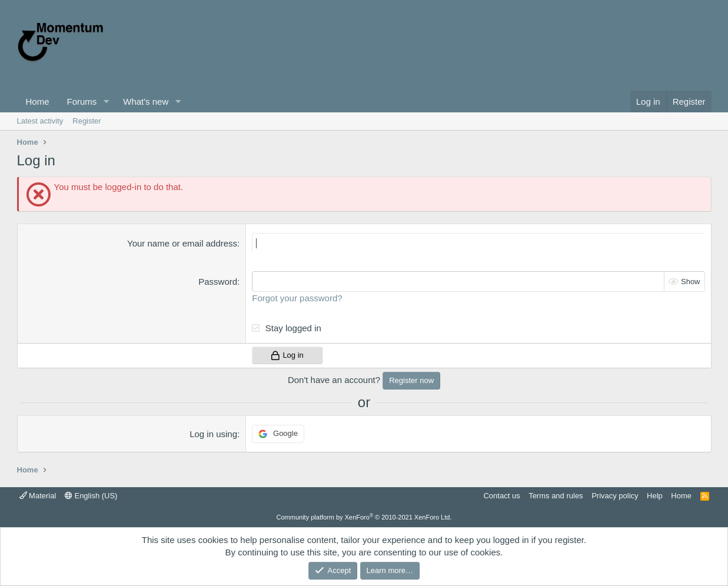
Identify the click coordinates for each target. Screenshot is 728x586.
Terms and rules (556, 496)
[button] (106, 101)
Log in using (213, 434)
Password (218, 282)
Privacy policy (615, 496)
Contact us (501, 496)
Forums (82, 101)
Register (87, 121)
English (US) (91, 496)
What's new (146, 101)
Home (38, 101)
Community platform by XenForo (364, 517)
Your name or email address (182, 243)
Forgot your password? (297, 298)
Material (38, 496)
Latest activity (40, 121)
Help (655, 496)
